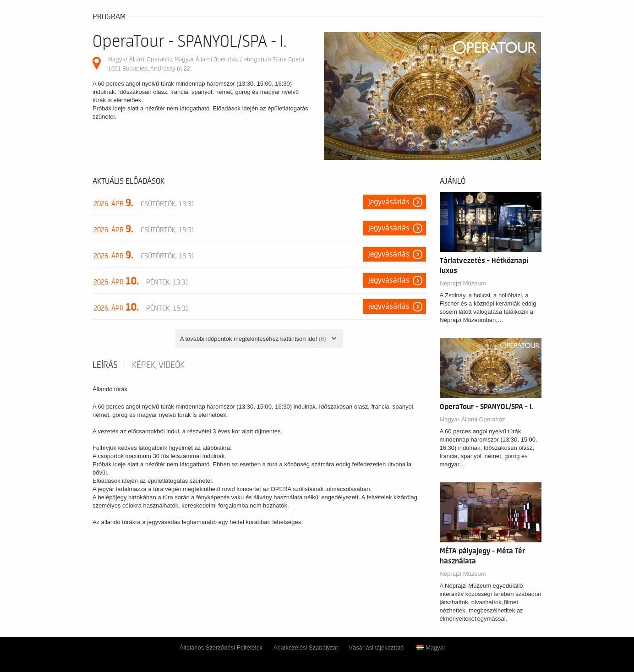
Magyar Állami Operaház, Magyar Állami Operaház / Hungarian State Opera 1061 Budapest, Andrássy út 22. (206, 64)
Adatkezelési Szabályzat (306, 647)
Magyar (431, 647)
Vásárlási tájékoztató (376, 647)
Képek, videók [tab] (158, 365)
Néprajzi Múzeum (463, 283)
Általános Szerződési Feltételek (221, 647)
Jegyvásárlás (389, 202)
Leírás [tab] (105, 365)
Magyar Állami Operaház (473, 419)
